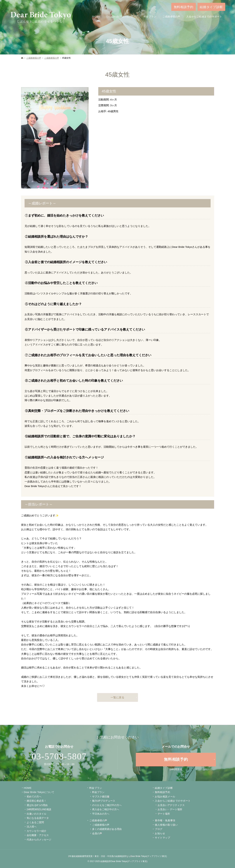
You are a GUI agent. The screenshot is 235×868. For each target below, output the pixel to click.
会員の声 (97, 833)
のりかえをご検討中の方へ (107, 805)
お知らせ (160, 833)
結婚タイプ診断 (164, 788)
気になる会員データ (38, 818)
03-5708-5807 (59, 756)
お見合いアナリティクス (171, 805)
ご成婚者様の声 (98, 820)
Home (28, 788)
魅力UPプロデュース (104, 801)
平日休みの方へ (101, 814)
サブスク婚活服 (101, 797)
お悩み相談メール (165, 797)
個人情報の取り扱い (166, 825)
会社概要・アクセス (38, 835)
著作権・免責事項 (165, 820)
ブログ (159, 829)
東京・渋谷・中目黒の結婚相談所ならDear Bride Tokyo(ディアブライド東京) (131, 856)
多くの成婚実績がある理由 (107, 829)
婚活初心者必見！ (37, 801)
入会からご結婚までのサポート (173, 801)
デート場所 (164, 814)
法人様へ (32, 827)
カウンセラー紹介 (37, 831)
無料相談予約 (162, 792)
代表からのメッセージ (39, 840)
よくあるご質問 (35, 822)
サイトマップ (162, 838)
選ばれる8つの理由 (37, 805)
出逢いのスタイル (37, 814)
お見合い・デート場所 (170, 809)
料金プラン (98, 792)
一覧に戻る (117, 697)
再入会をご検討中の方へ (106, 809)
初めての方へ (34, 797)
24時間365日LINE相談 (39, 809)
